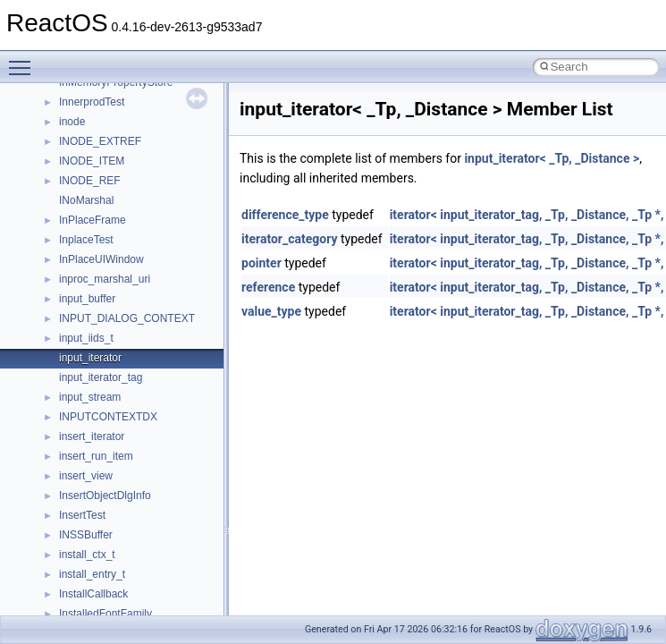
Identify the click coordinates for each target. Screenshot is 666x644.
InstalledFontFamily (105, 614)
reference (268, 287)
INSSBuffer (86, 535)
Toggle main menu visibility (24, 60)
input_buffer (87, 299)
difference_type (285, 215)
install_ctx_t (87, 555)
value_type (271, 311)
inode (72, 122)
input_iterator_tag (101, 377)
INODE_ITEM (92, 161)
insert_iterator (92, 436)
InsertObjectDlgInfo (105, 496)
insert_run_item (96, 456)
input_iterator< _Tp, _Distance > (552, 158)
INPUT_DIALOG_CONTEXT (127, 318)
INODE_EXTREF (100, 141)
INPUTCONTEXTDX (108, 417)
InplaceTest (86, 240)
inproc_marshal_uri (105, 279)
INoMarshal (86, 200)
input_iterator (90, 358)
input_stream (90, 397)
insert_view (86, 476)
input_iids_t (86, 338)
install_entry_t (92, 574)
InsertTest (82, 515)
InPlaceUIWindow (101, 259)
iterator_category (290, 239)
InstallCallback (93, 594)
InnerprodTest (92, 102)
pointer (261, 263)
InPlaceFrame (93, 220)
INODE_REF (90, 181)
